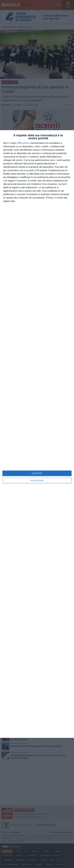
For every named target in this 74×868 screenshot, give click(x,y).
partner (26, 143)
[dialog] (37, 434)
